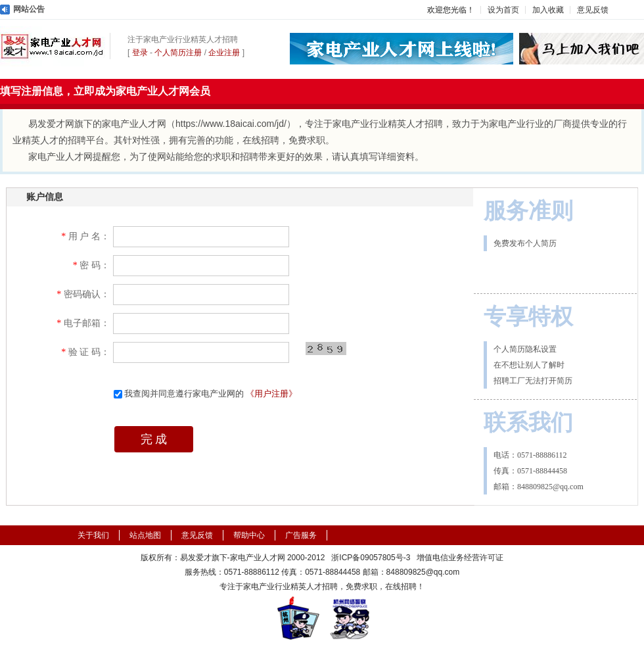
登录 (140, 53)
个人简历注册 (178, 53)
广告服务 (301, 535)
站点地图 (145, 535)
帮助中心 (249, 535)
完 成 (154, 439)
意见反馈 (593, 10)
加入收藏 (548, 10)
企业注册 (224, 53)
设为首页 (503, 10)
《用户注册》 (271, 394)
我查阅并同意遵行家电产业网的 (205, 394)
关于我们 (93, 535)
